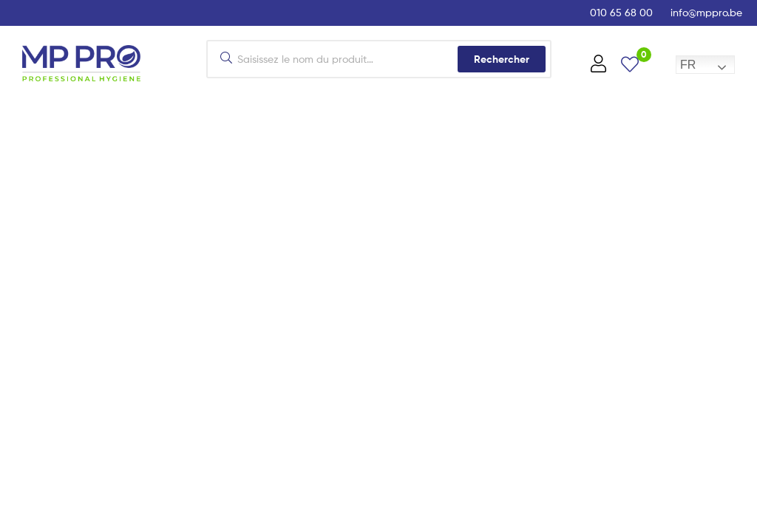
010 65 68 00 (621, 12)
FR (688, 65)
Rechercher (502, 59)
